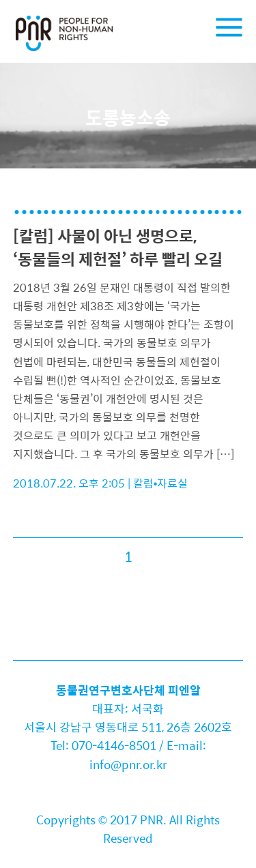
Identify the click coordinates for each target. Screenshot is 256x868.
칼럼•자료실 (161, 483)
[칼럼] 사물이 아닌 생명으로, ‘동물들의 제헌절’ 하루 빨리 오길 (118, 248)
